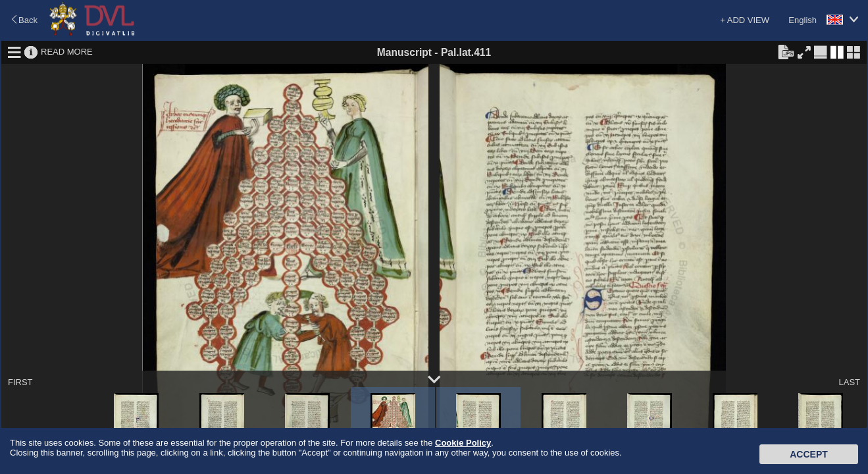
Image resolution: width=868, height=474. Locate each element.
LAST (849, 382)
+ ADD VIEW (745, 20)
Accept (809, 454)
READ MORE (67, 52)
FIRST (20, 382)
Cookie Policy (463, 443)
